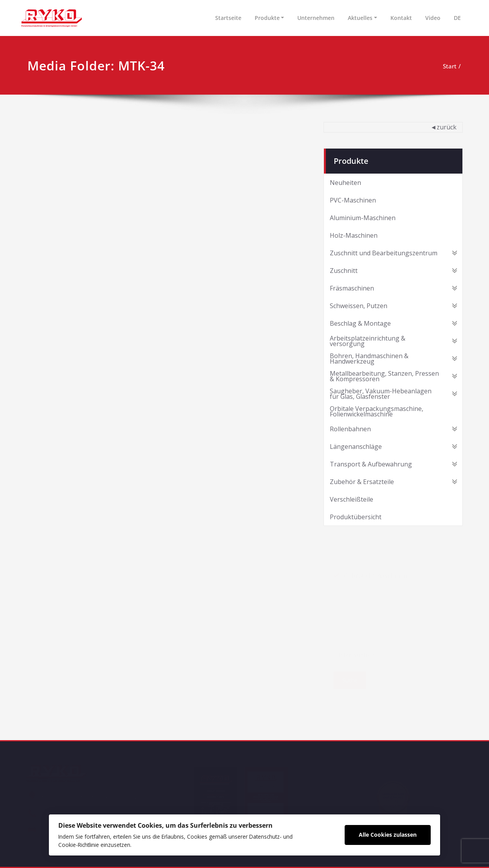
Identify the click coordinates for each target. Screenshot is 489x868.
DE (457, 18)
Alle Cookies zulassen (388, 835)
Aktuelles (360, 18)
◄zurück (443, 127)
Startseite (228, 18)
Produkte (267, 18)
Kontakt (401, 18)
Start (450, 66)
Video (433, 18)
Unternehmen (316, 18)
